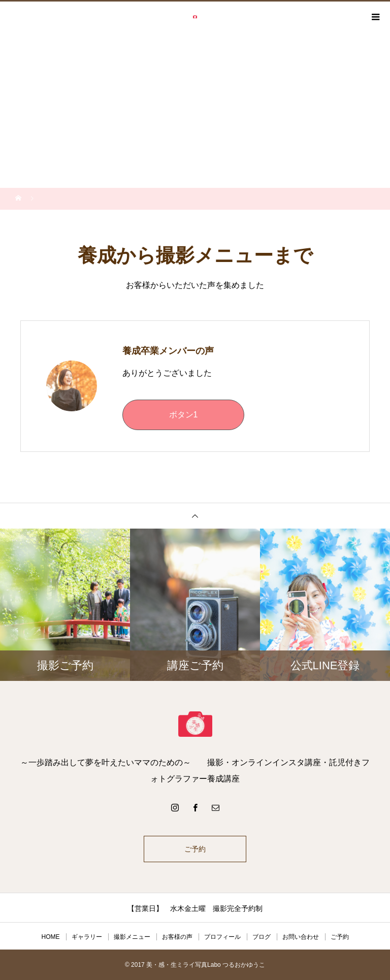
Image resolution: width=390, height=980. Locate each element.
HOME (51, 937)
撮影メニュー (132, 937)
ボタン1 (184, 415)
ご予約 (195, 849)
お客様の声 (177, 937)
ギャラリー (87, 937)
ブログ (262, 937)
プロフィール (222, 937)
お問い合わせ (301, 937)
